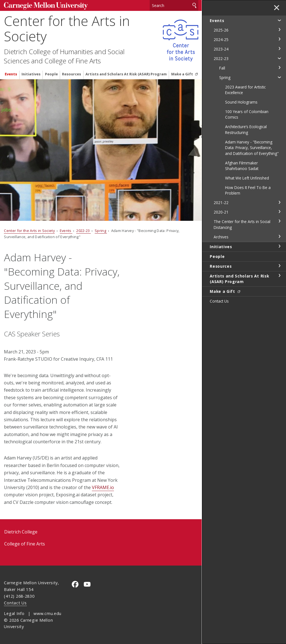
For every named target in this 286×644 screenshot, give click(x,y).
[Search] (174, 5)
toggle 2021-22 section (279, 202)
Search (194, 5)
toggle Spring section (279, 77)
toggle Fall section (279, 68)
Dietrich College (21, 532)
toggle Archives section (279, 236)
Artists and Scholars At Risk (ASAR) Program (126, 74)
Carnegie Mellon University (46, 6)
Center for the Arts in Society (67, 28)
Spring (101, 231)
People (51, 74)
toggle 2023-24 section (279, 49)
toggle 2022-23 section (279, 58)
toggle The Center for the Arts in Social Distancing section (279, 221)
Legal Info (14, 613)
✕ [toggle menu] (277, 8)
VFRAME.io (103, 487)
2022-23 (84, 231)
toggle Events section (279, 20)
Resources (71, 74)
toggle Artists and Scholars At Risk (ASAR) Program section (279, 276)
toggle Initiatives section (279, 246)
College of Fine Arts (25, 544)
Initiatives (31, 74)
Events (11, 74)
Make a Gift (183, 74)
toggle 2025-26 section (279, 30)
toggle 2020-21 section (279, 212)
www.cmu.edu (47, 613)
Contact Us (15, 603)
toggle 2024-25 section (279, 39)
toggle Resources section (279, 266)
